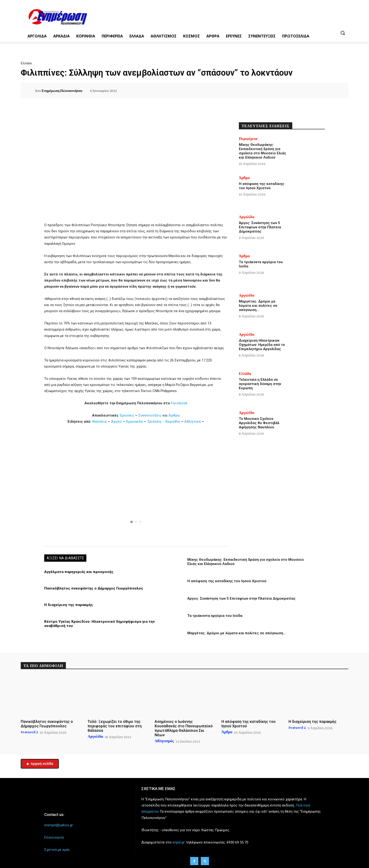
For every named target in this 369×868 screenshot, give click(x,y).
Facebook (179, 403)
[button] (343, 33)
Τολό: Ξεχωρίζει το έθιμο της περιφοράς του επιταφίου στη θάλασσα (115, 725)
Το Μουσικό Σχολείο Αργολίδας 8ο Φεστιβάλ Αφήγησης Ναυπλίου (259, 423)
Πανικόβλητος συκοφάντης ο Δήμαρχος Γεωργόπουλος (92, 588)
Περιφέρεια (248, 139)
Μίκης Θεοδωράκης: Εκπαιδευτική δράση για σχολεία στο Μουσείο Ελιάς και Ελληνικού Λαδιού (263, 151)
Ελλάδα (26, 63)
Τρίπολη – (156, 422)
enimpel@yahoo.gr (59, 825)
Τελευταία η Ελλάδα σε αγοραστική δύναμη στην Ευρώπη (260, 384)
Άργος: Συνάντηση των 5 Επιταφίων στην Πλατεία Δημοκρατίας (241, 598)
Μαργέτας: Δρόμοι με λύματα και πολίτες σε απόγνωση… (236, 633)
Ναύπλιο (100, 422)
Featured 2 (29, 731)
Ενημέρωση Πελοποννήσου (62, 91)
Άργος (117, 422)
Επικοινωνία (54, 837)
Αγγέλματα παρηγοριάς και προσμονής (78, 572)
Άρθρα (174, 415)
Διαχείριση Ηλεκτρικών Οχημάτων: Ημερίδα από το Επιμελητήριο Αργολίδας (262, 345)
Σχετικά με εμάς (57, 849)
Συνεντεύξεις (150, 415)
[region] (136, 484)
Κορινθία (173, 422)
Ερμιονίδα (135, 422)
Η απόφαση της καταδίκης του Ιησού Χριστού (226, 581)
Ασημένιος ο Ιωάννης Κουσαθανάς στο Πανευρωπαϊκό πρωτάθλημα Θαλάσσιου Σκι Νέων (184, 728)
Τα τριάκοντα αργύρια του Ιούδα (215, 615)
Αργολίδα (247, 217)
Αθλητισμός (164, 741)
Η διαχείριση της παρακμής (68, 605)
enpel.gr (178, 842)
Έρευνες (127, 415)
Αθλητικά (193, 422)
